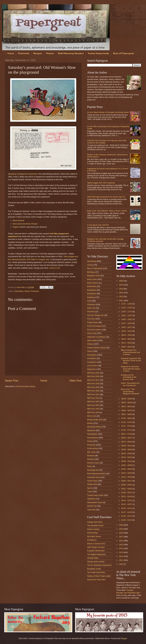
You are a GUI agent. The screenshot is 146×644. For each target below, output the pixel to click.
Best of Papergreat (95, 268)
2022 (121, 297)
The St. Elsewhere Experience (99, 565)
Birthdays (91, 272)
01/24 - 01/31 (127, 508)
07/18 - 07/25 (127, 422)
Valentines (91, 499)
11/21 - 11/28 (127, 304)
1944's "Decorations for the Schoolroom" (130, 384)
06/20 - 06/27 (127, 438)
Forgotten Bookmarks (96, 551)
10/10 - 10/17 (127, 327)
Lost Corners (92, 366)
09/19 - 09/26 (127, 339)
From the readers (94, 330)
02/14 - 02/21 (127, 500)
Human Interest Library (96, 348)
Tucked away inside (95, 495)
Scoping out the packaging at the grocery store (129, 377)
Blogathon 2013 (94, 276)
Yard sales (91, 510)
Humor (90, 351)
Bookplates (92, 290)
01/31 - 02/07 (127, 504)
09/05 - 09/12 (127, 347)
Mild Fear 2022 (93, 398)
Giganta (16, 227)
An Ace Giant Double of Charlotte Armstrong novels (108, 112)
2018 (121, 533)
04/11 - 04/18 (127, 477)
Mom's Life (92, 416)
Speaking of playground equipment (23, 174)
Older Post (75, 381)
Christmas (91, 304)
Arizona (90, 265)
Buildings (91, 297)
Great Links (92, 333)
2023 (121, 293)
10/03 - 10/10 (127, 331)
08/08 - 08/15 (127, 410)
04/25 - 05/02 (127, 469)
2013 (121, 552)
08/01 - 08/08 (127, 414)
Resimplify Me (93, 470)
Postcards (24, 53)
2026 (121, 281)
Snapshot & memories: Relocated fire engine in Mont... (130, 369)
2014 (121, 548)
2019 (121, 529)
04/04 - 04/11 (127, 481)
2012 (121, 556)
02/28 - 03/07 (127, 493)
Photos (50, 53)
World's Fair (92, 506)
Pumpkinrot (92, 540)
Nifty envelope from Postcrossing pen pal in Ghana (130, 352)
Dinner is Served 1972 (96, 544)
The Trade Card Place (96, 572)
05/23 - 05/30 (127, 453)
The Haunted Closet (95, 525)
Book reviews (93, 283)
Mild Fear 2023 (93, 402)
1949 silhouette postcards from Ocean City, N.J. (106, 197)
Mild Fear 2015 (93, 373)
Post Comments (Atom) (26, 386)
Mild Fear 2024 (93, 405)
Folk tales (91, 319)
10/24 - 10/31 (127, 319)
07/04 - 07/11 (127, 430)
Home (11, 53)
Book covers (92, 279)
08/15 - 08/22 (127, 406)
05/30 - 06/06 (127, 449)
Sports (90, 488)
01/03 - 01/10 (127, 520)
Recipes (38, 53)
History (27, 291)
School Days (92, 481)
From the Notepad (95, 326)
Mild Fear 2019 (93, 387)
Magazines (92, 369)
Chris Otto (21, 287)
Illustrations (92, 355)
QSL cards (91, 452)
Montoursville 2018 (95, 420)
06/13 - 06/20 (127, 442)
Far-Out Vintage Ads (95, 315)
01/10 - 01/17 (127, 516)
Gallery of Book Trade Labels (99, 576)
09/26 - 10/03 (127, 335)
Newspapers (92, 434)
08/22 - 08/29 (127, 403)
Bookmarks (92, 286)
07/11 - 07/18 (127, 426)
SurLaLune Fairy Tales (96, 580)
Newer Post (12, 381)
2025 (121, 285)
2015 (121, 545)
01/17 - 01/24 (127, 512)
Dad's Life (91, 308)
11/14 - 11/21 (127, 308)
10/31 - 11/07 (127, 315)
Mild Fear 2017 (93, 380)
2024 (121, 289)
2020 (121, 525)
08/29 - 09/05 (127, 399)
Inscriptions (92, 362)
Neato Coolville (93, 529)
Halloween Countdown (96, 337)
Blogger (124, 638)
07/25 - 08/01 (127, 418)
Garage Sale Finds (95, 522)
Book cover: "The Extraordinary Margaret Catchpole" (130, 391)
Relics (90, 466)
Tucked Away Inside (98, 53)
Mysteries (91, 430)
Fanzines (91, 312)
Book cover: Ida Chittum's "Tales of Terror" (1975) (107, 211)
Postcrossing (92, 448)
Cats (89, 301)
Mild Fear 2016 (93, 376)
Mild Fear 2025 (93, 409)
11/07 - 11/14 (127, 312)
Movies (90, 423)
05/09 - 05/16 (127, 461)
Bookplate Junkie (94, 569)
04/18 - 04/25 (127, 473)
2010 (121, 564)
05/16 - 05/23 (127, 457)
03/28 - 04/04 (127, 485)
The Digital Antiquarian (96, 554)
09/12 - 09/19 (127, 343)
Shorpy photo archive (96, 562)
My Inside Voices (94, 536)
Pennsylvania (93, 438)
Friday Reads (93, 322)
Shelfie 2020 (92, 484)
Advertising (19, 291)
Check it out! (55, 268)
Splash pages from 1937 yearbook (101, 183)
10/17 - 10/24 (127, 323)
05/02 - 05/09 (127, 465)
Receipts (91, 456)
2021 (121, 300)
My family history (94, 427)
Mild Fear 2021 (93, 394)
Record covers (93, 463)
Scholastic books (94, 477)
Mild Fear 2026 (93, 412)
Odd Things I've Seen (96, 547)
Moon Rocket (18, 221)
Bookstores (92, 294)
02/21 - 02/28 (127, 496)
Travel (90, 492)
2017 (121, 537)
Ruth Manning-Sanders (71, 53)
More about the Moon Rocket (25, 224)
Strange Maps (93, 558)
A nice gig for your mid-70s (98, 225)
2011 (121, 560)
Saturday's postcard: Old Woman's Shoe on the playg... (131, 361)
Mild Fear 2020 (93, 391)
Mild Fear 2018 (93, 384)
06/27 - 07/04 (127, 434)
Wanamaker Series (95, 502)
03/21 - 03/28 (127, 489)
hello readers (92, 340)
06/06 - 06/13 (127, 446)
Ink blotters (92, 358)
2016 (121, 541)
